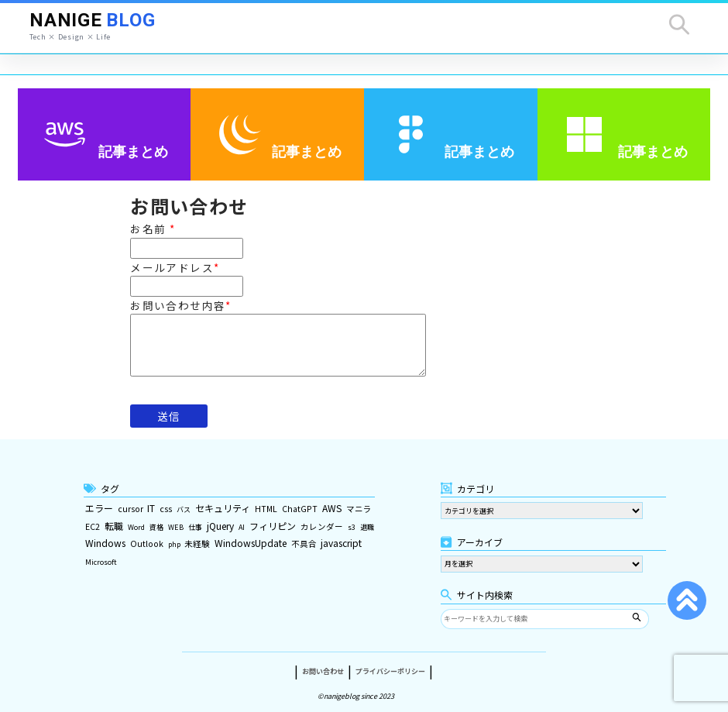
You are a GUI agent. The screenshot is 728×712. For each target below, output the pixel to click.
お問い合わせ (323, 664)
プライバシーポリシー (390, 664)
